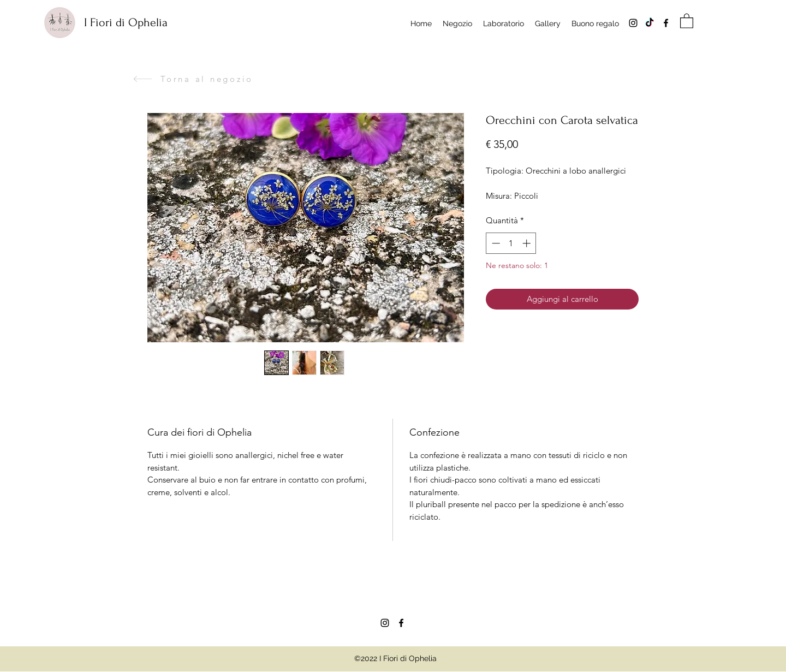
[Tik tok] (650, 23)
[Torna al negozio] (193, 79)
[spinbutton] (511, 243)
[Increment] (528, 243)
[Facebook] (666, 23)
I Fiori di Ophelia (126, 22)
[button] (687, 20)
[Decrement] (495, 243)
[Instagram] (633, 23)
